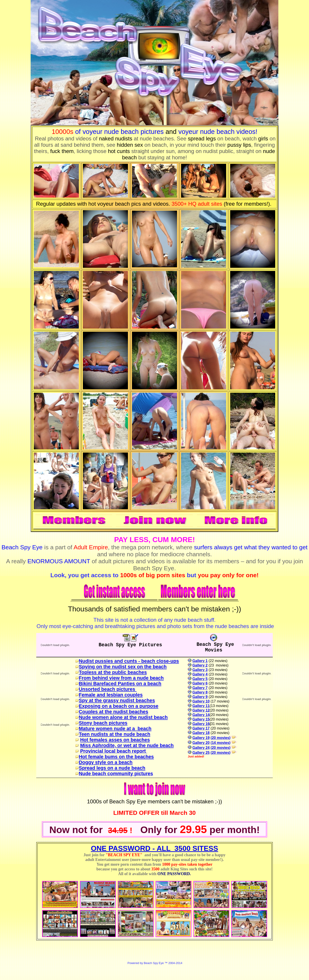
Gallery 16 (201, 724)
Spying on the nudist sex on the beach (123, 667)
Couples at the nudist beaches (114, 712)
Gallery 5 (200, 679)
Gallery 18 (201, 733)
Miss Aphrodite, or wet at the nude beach (127, 746)
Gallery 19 (201, 738)
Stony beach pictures (103, 723)
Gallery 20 (201, 743)
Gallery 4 (200, 674)
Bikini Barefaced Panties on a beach (120, 684)
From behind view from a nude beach (121, 678)
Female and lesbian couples (111, 695)
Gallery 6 (200, 683)
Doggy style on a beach (106, 762)
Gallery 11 (201, 706)
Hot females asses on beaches (115, 740)
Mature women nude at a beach (115, 729)
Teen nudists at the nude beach (115, 734)
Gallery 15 (201, 719)
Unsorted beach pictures (108, 689)
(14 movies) (220, 743)
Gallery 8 (200, 692)
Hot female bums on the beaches (116, 757)
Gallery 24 (201, 748)
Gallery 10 (201, 701)
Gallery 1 (200, 661)
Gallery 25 (201, 753)
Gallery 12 (201, 710)
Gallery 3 (200, 670)
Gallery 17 (201, 728)
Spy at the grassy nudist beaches (117, 701)
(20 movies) (220, 738)
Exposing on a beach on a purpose (119, 706)
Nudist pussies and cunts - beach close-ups (129, 661)
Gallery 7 (200, 688)
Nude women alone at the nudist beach (123, 717)
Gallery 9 (200, 697)
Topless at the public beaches (113, 672)
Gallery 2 (200, 665)
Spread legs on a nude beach (112, 768)
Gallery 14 (201, 715)
